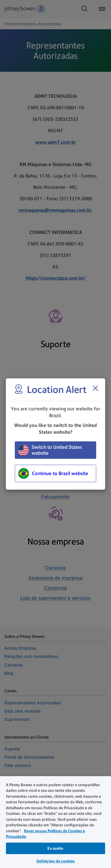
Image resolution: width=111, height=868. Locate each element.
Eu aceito (55, 848)
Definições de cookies (56, 861)
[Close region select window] (95, 388)
